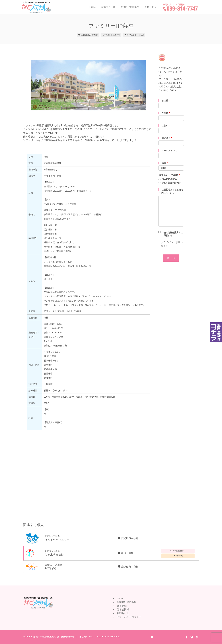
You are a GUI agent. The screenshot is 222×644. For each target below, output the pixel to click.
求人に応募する (169, 179)
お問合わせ (151, 7)
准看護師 (94, 35)
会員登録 (122, 606)
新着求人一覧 (108, 7)
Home (92, 7)
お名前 (166, 101)
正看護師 (85, 35)
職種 (165, 163)
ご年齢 (166, 113)
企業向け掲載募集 (130, 7)
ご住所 (166, 126)
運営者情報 (123, 609)
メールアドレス (170, 151)
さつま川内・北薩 (135, 35)
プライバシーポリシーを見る (171, 244)
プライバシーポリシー (129, 617)
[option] (88, 85)
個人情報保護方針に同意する (173, 234)
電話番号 (167, 138)
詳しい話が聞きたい (171, 183)
